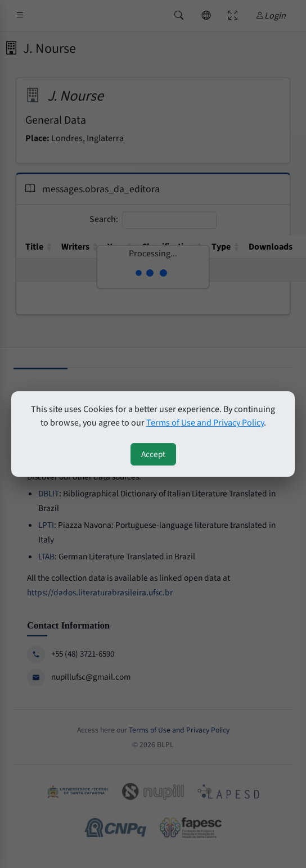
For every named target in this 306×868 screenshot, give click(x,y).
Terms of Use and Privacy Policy (205, 423)
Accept (153, 454)
